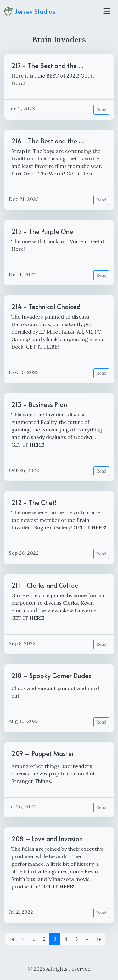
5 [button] (76, 939)
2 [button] (44, 939)
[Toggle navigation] (107, 11)
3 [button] (55, 939)
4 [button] (66, 939)
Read (101, 110)
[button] (12, 939)
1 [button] (34, 939)
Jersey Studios (30, 11)
